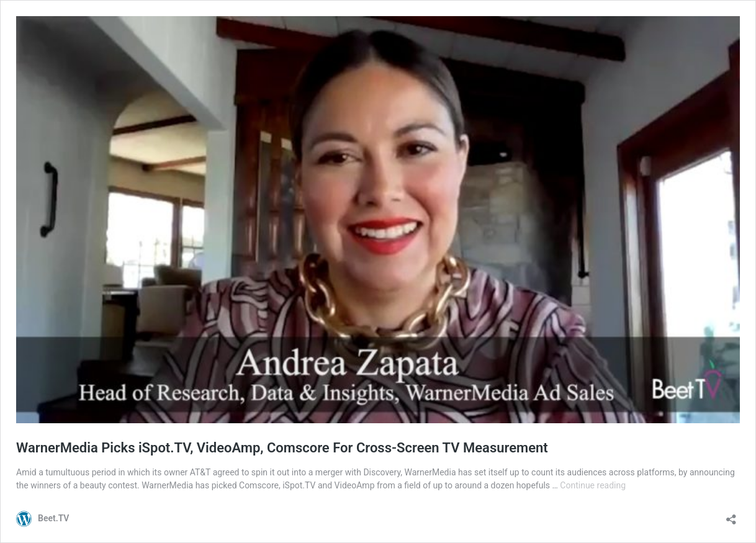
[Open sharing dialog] (731, 515)
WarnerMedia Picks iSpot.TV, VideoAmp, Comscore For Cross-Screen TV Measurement (282, 448)
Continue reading (593, 485)
